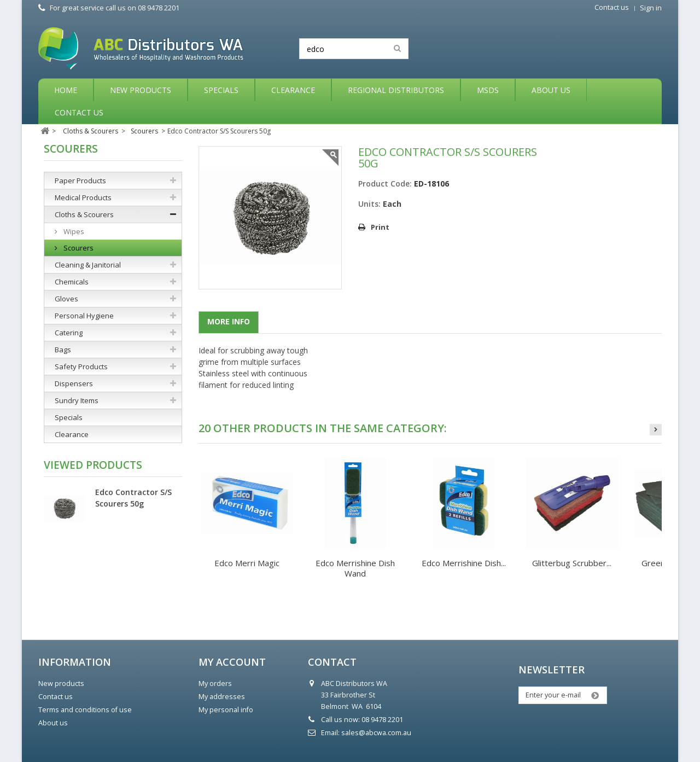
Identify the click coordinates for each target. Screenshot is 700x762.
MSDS (488, 90)
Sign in (651, 8)
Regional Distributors (396, 90)
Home (66, 90)
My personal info (226, 710)
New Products (141, 90)
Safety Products (81, 367)
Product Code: (385, 184)
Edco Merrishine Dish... (464, 563)
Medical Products (83, 197)
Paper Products (80, 181)
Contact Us (79, 112)
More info (229, 321)
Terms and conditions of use (85, 710)
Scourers (78, 248)
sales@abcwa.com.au (376, 733)
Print (380, 227)
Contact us (612, 7)
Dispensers (74, 383)
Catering (69, 333)
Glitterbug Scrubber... (572, 563)
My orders (215, 684)
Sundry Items (77, 400)
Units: (369, 204)
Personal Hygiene (84, 316)
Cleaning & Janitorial (88, 265)
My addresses (222, 697)
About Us (551, 90)
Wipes (73, 231)
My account (232, 662)
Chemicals (72, 282)
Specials (221, 90)
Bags (63, 350)
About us (53, 723)
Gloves (66, 299)
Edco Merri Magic (247, 563)
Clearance (293, 90)
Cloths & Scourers (84, 214)
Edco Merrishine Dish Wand (355, 568)
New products (61, 684)
